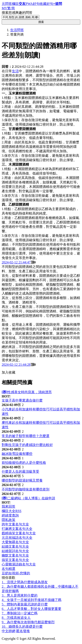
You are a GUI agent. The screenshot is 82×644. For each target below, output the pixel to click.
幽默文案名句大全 (15, 555)
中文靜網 (9, 631)
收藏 (43, 4)
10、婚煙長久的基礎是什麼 (22, 627)
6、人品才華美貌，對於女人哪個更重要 (32, 609)
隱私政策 (9, 520)
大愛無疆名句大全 (15, 542)
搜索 (41, 22)
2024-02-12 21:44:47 (16, 262)
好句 (36, 4)
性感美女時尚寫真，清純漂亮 (27, 392)
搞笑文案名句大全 (15, 560)
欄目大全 (9, 511)
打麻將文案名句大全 (17, 529)
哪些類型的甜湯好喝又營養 (22, 480)
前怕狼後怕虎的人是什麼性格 (24, 463)
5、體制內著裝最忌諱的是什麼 (25, 604)
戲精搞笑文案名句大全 (19, 533)
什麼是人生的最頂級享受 (20, 472)
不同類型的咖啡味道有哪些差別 (26, 489)
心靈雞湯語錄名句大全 (19, 564)
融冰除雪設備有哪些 (17, 454)
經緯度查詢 (10, 515)
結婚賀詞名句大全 (15, 551)
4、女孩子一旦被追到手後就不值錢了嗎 (32, 600)
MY (4, 8)
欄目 (15, 4)
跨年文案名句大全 (15, 524)
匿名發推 (23, 631)
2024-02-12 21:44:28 (16, 365)
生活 (15, 71)
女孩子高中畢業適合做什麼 (22, 400)
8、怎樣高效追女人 (16, 618)
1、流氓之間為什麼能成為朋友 (25, 582)
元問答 (7, 4)
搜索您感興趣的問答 (17, 13)
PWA (29, 4)
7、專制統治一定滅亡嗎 (20, 613)
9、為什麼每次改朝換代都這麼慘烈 (28, 622)
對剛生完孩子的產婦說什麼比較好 (27, 445)
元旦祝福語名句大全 (17, 538)
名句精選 (9, 569)
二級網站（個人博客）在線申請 (28, 498)
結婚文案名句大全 (15, 546)
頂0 (33, 262)
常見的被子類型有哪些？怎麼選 (26, 436)
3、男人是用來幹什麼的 (20, 595)
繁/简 (11, 8)
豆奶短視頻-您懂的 (16, 573)
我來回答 (9, 506)
